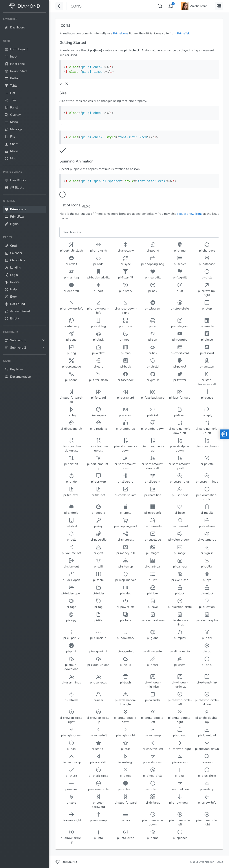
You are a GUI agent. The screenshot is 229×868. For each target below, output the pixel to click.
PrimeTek (183, 33)
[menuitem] (25, 23)
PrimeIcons (121, 33)
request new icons (190, 214)
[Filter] (139, 232)
